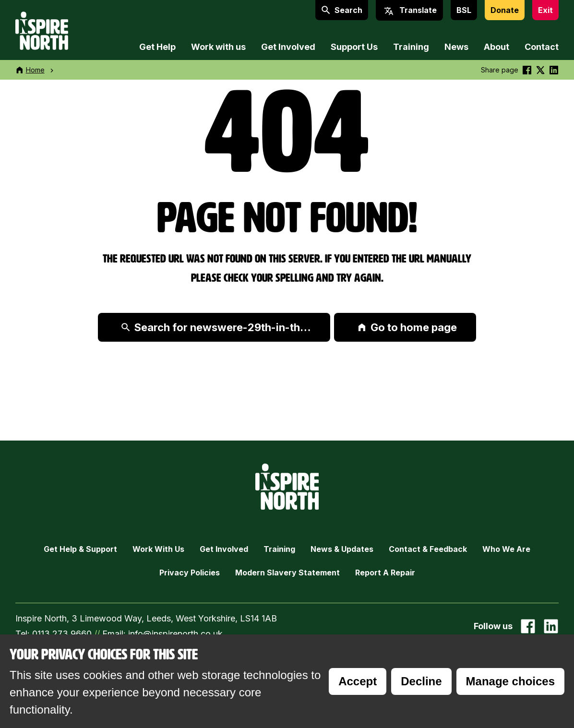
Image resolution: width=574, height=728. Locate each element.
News (456, 47)
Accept (358, 681)
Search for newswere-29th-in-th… (216, 327)
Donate (505, 10)
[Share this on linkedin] (554, 70)
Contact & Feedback (428, 549)
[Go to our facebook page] (528, 626)
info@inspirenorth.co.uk (175, 634)
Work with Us (158, 549)
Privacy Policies (190, 573)
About (496, 47)
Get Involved (288, 47)
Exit (545, 10)
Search (342, 10)
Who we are (506, 549)
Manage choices (510, 681)
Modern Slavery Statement (287, 573)
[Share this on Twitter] (540, 70)
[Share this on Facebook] (527, 70)
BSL (464, 10)
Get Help (157, 47)
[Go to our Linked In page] (551, 626)
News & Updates (342, 549)
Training (411, 47)
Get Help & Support (80, 549)
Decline (421, 681)
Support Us (354, 47)
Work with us (218, 47)
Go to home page (407, 327)
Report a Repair (385, 573)
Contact (542, 47)
